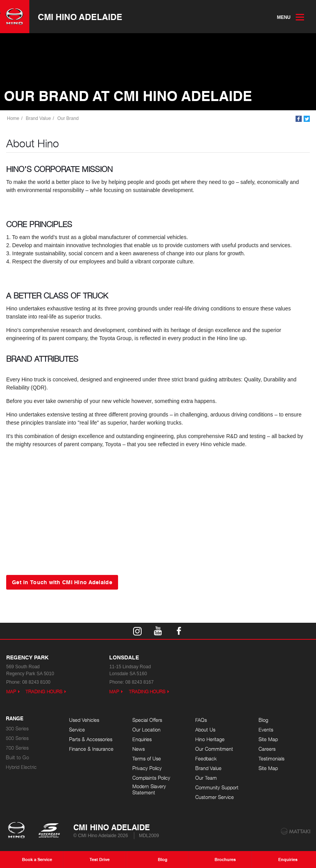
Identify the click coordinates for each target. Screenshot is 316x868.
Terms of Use (147, 759)
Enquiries (142, 739)
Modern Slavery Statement (149, 790)
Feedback (206, 759)
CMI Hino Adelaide (80, 17)
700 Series (17, 748)
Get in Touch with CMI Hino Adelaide (62, 582)
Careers (267, 749)
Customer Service (215, 797)
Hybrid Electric (21, 767)
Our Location (146, 730)
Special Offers (147, 720)
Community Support (217, 788)
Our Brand (68, 118)
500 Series (17, 738)
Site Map (268, 739)
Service (77, 730)
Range (15, 719)
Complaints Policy (151, 778)
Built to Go (17, 758)
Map (11, 692)
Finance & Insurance (91, 749)
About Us (205, 730)
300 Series (17, 729)
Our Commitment (214, 749)
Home (13, 118)
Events (266, 730)
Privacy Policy (147, 768)
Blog (263, 720)
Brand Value (38, 118)
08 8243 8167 (139, 682)
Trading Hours (44, 692)
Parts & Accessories (91, 739)
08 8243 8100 (36, 682)
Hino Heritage (210, 739)
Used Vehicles (84, 720)
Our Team (206, 778)
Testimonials (271, 759)
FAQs (201, 720)
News (139, 749)
